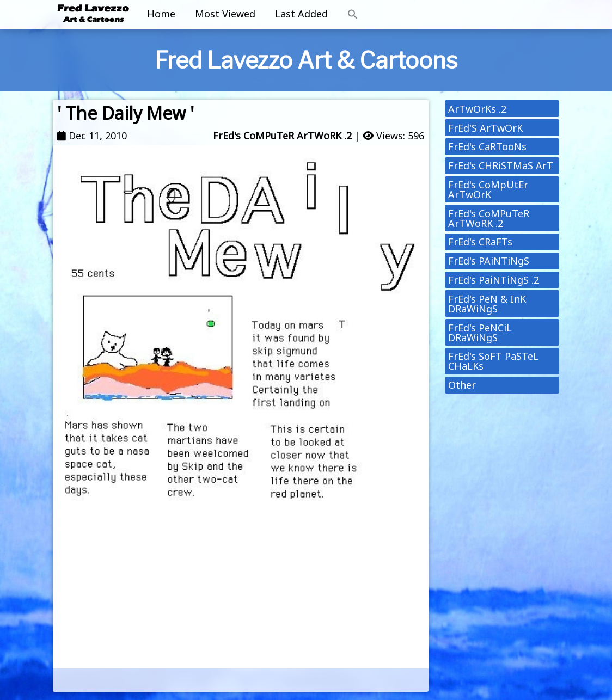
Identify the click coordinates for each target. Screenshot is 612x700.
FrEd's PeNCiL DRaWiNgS (480, 333)
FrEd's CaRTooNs (487, 146)
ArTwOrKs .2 (477, 109)
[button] (353, 15)
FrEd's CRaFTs (480, 242)
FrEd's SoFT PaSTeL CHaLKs (493, 361)
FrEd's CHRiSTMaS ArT (501, 165)
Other (462, 385)
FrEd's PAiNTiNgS (489, 261)
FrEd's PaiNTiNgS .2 (494, 280)
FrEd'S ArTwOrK (485, 128)
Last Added (301, 14)
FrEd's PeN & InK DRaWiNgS (487, 304)
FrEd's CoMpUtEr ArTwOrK (488, 189)
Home (161, 14)
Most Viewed (225, 14)
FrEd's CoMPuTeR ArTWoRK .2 (282, 136)
